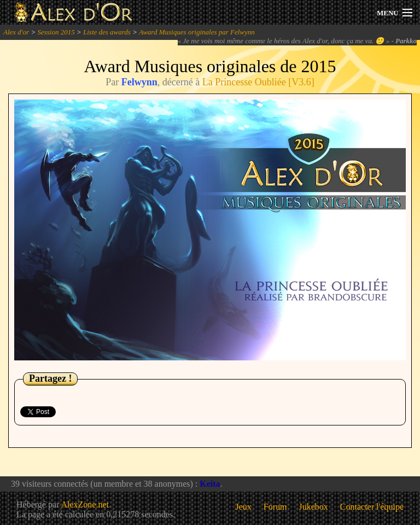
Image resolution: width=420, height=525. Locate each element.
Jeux (244, 507)
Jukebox (314, 507)
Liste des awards (107, 32)
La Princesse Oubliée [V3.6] (258, 82)
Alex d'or (16, 32)
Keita (210, 484)
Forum (275, 507)
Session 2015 (56, 32)
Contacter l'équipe (372, 507)
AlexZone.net (85, 504)
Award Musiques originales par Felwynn (197, 32)
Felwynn (139, 82)
